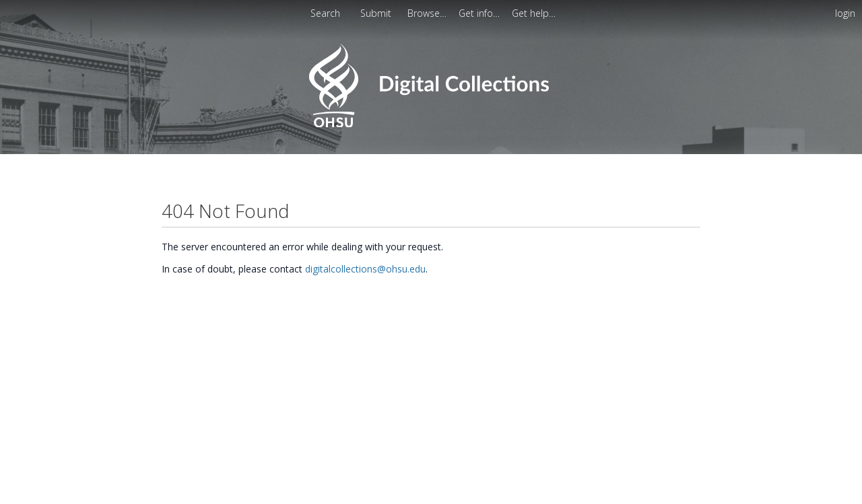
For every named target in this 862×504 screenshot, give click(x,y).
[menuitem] (428, 13)
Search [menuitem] (325, 13)
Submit (377, 13)
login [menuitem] (845, 13)
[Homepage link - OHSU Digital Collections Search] (431, 124)
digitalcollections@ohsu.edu (365, 269)
